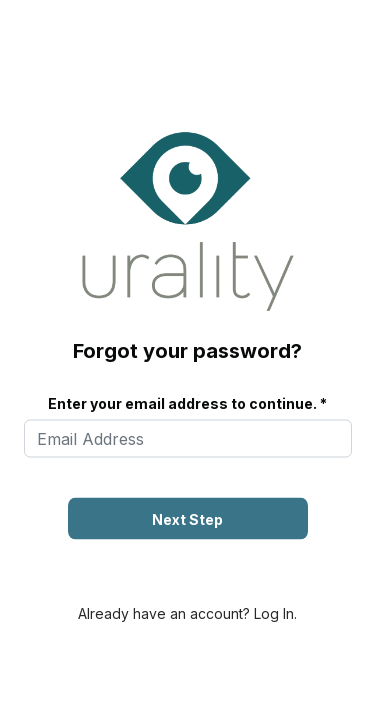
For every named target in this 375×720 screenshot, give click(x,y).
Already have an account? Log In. (187, 613)
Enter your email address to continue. (182, 403)
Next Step (187, 519)
